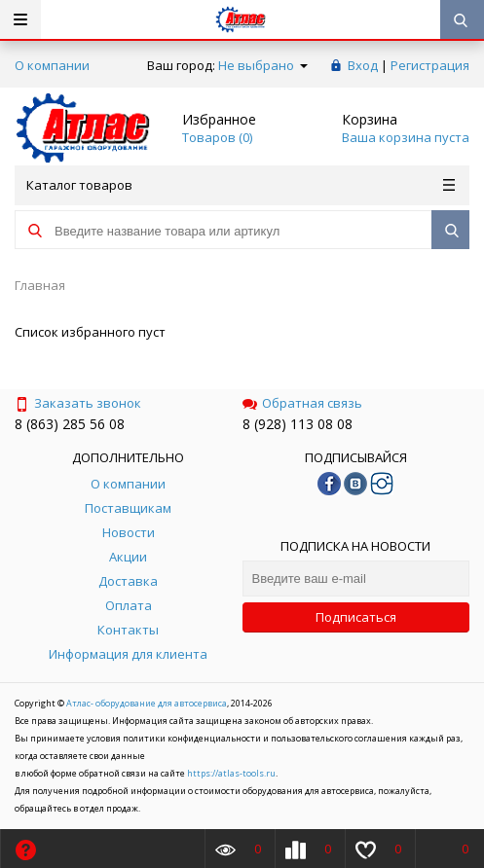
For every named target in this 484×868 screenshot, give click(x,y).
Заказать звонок (78, 403)
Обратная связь (302, 403)
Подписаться (356, 617)
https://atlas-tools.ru (231, 773)
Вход (363, 65)
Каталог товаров (241, 185)
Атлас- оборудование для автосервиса (147, 703)
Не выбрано (263, 65)
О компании (52, 65)
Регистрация (430, 65)
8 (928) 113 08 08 (298, 424)
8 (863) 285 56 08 (70, 424)
